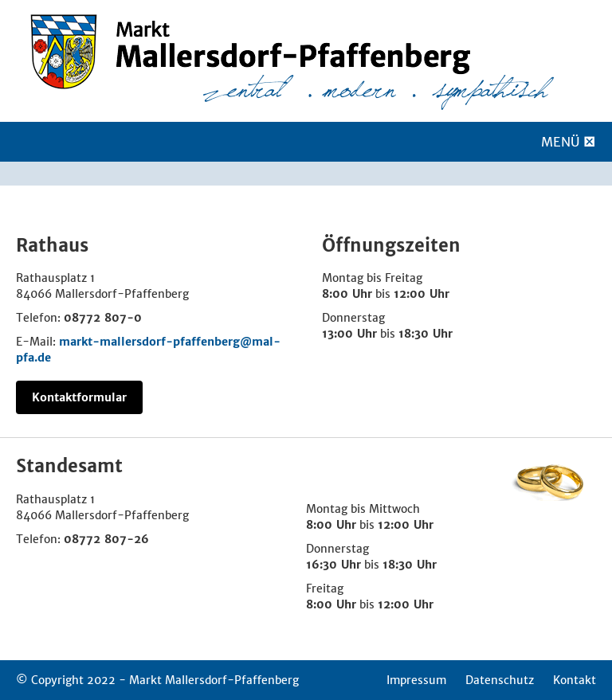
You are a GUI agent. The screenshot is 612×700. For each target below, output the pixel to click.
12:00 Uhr (422, 294)
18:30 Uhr (426, 334)
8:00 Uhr (347, 294)
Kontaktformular (79, 397)
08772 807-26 (106, 539)
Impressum (416, 680)
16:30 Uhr (333, 565)
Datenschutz (500, 680)
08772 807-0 (103, 318)
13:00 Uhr (349, 334)
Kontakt (575, 680)
